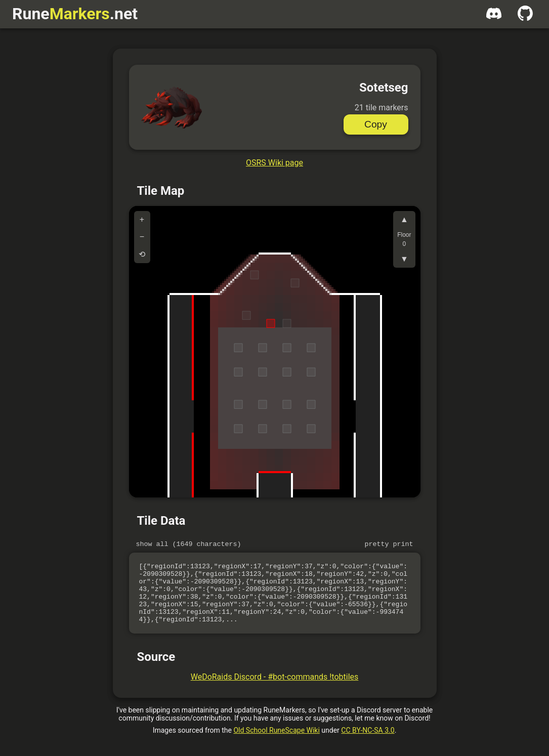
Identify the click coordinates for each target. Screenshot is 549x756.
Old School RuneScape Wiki (276, 744)
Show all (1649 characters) (189, 545)
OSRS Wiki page (274, 163)
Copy (376, 124)
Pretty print (389, 545)
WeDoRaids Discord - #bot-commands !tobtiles (275, 690)
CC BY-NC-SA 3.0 (368, 744)
